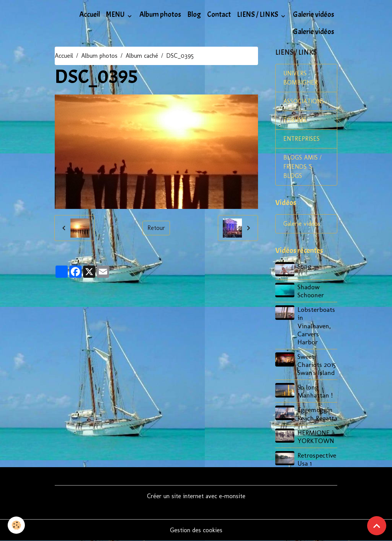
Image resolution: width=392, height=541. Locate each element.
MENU (116, 15)
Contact (219, 15)
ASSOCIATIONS (304, 101)
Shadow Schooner (311, 291)
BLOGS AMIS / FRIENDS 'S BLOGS (302, 167)
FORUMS (295, 120)
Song (304, 266)
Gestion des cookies (196, 530)
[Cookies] (16, 525)
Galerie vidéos (314, 15)
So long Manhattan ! (315, 391)
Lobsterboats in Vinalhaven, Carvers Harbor (316, 325)
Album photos (160, 15)
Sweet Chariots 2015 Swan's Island (317, 364)
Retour (156, 228)
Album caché (142, 56)
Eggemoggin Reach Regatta (317, 414)
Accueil (90, 15)
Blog (194, 15)
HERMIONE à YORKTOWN (316, 437)
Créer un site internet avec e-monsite (196, 496)
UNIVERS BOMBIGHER (301, 78)
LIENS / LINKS (258, 15)
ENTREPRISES (301, 139)
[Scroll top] (377, 526)
